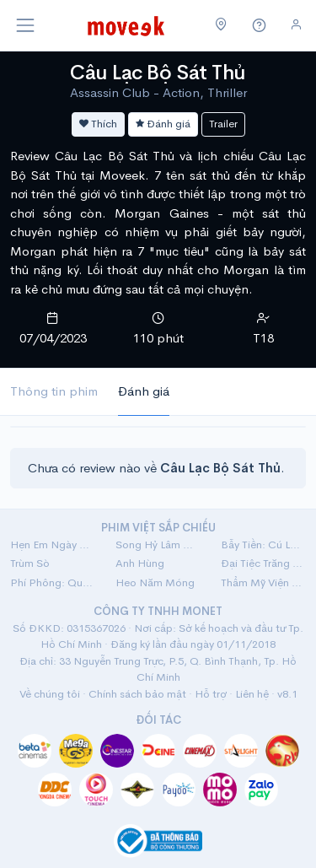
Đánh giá (163, 124)
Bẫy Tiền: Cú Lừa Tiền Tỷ (263, 545)
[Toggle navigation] (25, 25)
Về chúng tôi (50, 694)
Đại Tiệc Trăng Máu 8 (263, 563)
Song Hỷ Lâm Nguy (158, 545)
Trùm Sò (30, 563)
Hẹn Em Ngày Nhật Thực (53, 545)
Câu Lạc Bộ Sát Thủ (158, 73)
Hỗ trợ (211, 694)
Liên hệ (252, 694)
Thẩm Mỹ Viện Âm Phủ (263, 582)
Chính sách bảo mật (137, 694)
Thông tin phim (54, 391)
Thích (98, 124)
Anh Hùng (140, 563)
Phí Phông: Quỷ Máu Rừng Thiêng (53, 582)
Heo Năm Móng (155, 582)
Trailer (223, 124)
